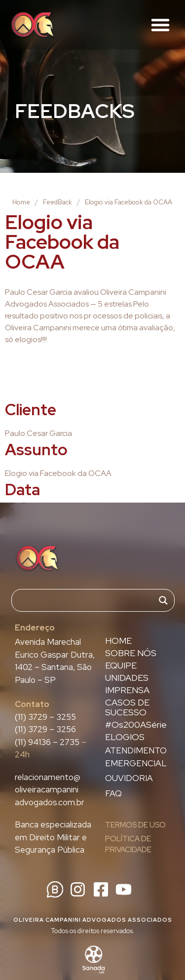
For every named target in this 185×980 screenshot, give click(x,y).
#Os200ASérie (136, 725)
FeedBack (57, 202)
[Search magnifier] (163, 600)
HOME (118, 641)
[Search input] (89, 600)
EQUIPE (121, 666)
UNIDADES (127, 678)
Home (21, 202)
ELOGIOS (125, 737)
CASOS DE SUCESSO (127, 707)
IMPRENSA (127, 690)
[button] (160, 25)
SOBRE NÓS (131, 653)
